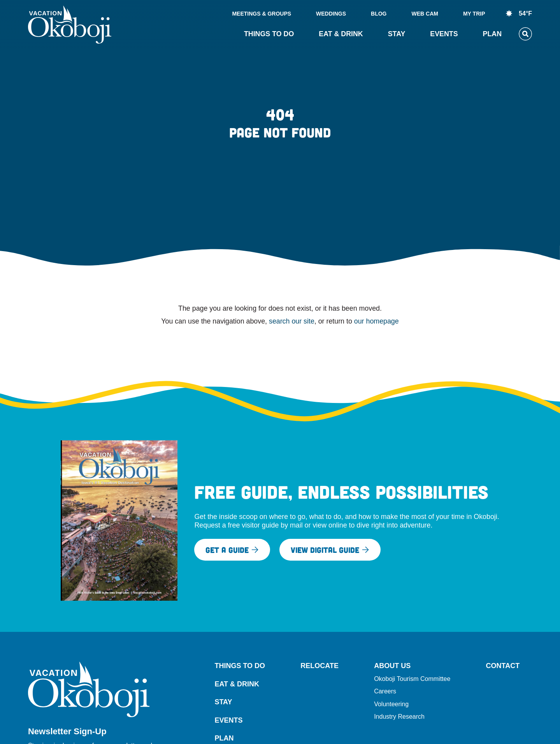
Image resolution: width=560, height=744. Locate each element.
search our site (292, 321)
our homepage (377, 321)
